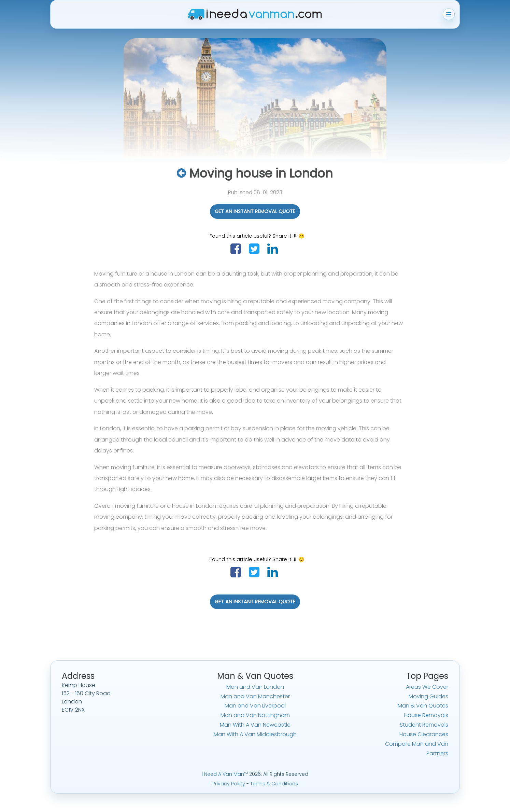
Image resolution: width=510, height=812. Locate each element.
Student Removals (424, 725)
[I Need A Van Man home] (255, 14)
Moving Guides (428, 696)
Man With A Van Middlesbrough (255, 734)
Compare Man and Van (417, 744)
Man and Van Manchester (255, 696)
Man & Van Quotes (423, 706)
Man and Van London (255, 687)
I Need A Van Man (223, 774)
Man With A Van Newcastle (255, 725)
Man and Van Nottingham (255, 715)
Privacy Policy (229, 784)
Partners (437, 753)
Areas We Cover (427, 687)
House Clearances (424, 734)
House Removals (426, 715)
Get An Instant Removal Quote (255, 211)
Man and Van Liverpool (255, 706)
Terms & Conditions (274, 784)
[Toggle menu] (449, 15)
